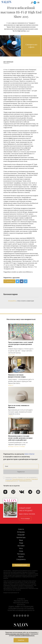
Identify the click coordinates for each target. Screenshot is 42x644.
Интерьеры (21, 532)
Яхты (21, 548)
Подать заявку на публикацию (21, 607)
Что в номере (25, 518)
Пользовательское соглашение (21, 608)
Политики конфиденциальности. (25, 636)
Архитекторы (21, 537)
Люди (21, 543)
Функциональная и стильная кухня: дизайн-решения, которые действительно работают (20, 438)
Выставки (21, 546)
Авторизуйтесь (12, 301)
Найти (32, 3)
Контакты (21, 605)
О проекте (21, 599)
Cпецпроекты (21, 559)
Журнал (21, 557)
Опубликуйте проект (21, 565)
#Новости (11, 385)
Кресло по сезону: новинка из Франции (19, 406)
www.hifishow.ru (28, 272)
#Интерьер (11, 447)
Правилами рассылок (25, 481)
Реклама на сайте (21, 601)
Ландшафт (21, 535)
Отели (21, 551)
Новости (21, 529)
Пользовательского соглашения (21, 479)
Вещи (21, 540)
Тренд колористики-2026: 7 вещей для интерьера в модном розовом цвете (21, 344)
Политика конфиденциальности (21, 610)
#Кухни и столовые (20, 447)
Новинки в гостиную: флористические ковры (17, 376)
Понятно (21, 640)
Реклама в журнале (21, 603)
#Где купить (11, 355)
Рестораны (21, 554)
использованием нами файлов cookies (17, 634)
